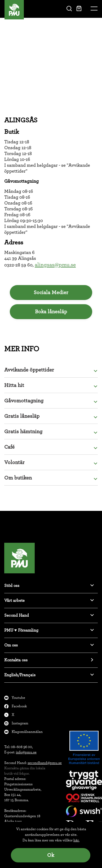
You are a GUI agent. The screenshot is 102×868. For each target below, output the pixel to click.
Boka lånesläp (51, 312)
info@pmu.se (26, 752)
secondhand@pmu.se (45, 763)
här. (76, 840)
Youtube (18, 698)
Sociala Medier (51, 293)
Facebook (19, 706)
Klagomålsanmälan (27, 732)
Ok (51, 855)
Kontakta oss (16, 660)
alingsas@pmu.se (55, 265)
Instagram (20, 723)
